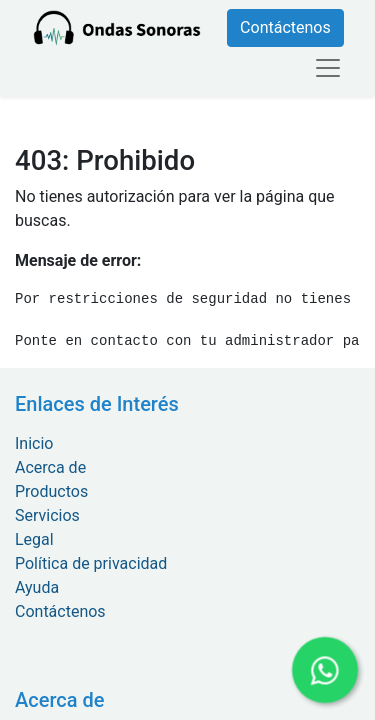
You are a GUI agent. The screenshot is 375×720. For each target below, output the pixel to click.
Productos (51, 491)
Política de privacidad (91, 563)
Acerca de (50, 467)
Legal (34, 539)
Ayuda (37, 587)
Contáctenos (285, 27)
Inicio (34, 443)
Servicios (47, 515)
